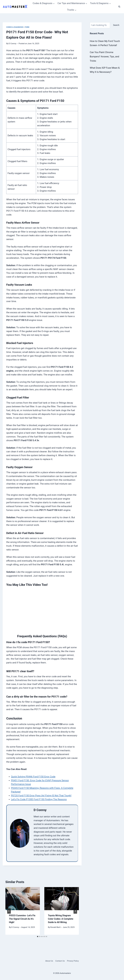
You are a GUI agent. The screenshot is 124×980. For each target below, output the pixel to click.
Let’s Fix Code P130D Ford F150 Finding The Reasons (39, 799)
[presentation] (23, 899)
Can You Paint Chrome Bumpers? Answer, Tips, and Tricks (104, 57)
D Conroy (13, 43)
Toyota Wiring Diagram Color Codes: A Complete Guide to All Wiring (61, 919)
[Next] (75, 911)
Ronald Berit (55, 927)
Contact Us (60, 961)
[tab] (38, 937)
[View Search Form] (119, 7)
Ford (27, 27)
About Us (49, 961)
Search (116, 25)
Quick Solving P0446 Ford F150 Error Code (33, 777)
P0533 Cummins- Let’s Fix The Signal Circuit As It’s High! (22, 919)
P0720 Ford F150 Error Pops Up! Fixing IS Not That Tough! (41, 796)
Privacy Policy (73, 961)
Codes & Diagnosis (15, 27)
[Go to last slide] (9, 911)
